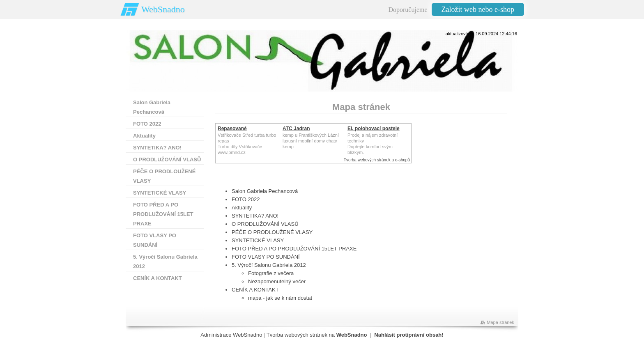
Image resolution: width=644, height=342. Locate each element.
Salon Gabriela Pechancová (265, 191)
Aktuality (242, 208)
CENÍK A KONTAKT (255, 290)
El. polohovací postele (374, 129)
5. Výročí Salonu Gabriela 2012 (269, 265)
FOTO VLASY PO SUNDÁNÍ (266, 257)
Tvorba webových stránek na (317, 335)
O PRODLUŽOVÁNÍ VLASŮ (265, 224)
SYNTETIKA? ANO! (255, 216)
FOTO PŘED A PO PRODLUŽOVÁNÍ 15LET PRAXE (294, 249)
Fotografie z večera (271, 273)
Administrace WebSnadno (231, 335)
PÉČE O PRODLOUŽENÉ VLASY (272, 232)
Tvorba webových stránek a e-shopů (377, 160)
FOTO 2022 (246, 199)
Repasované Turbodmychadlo (237, 131)
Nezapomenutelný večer (277, 281)
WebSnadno (163, 9)
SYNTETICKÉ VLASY (258, 240)
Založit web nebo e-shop (478, 9)
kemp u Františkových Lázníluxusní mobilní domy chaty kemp (311, 141)
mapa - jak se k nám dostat (280, 298)
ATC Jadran (296, 129)
